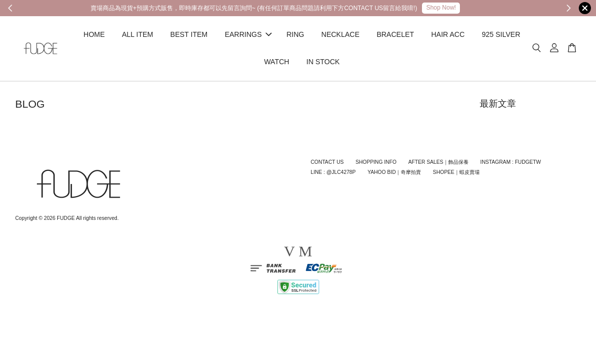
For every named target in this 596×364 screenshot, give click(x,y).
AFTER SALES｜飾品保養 (438, 162)
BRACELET (395, 34)
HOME (94, 34)
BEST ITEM (189, 34)
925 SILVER (501, 34)
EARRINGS (248, 34)
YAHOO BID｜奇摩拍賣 (394, 172)
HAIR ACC (448, 34)
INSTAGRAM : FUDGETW (510, 162)
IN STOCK (323, 62)
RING (295, 34)
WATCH (277, 62)
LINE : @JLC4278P (333, 172)
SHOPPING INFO (376, 162)
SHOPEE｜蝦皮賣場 (456, 172)
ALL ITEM (138, 34)
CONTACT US (327, 162)
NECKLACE (340, 34)
